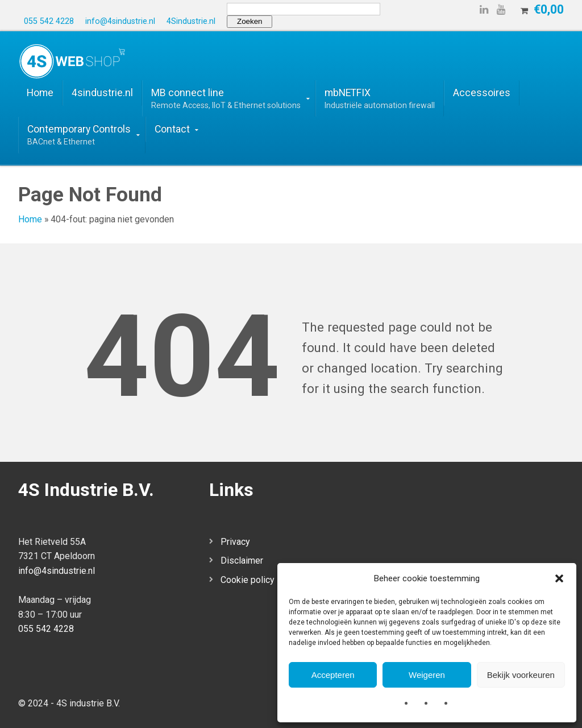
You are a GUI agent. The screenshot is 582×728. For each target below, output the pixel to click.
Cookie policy (248, 580)
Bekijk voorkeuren (521, 675)
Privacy (235, 542)
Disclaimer (242, 561)
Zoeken (250, 21)
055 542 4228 (46, 629)
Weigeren (427, 675)
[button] (559, 578)
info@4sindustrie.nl (57, 571)
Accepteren (333, 675)
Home (30, 219)
